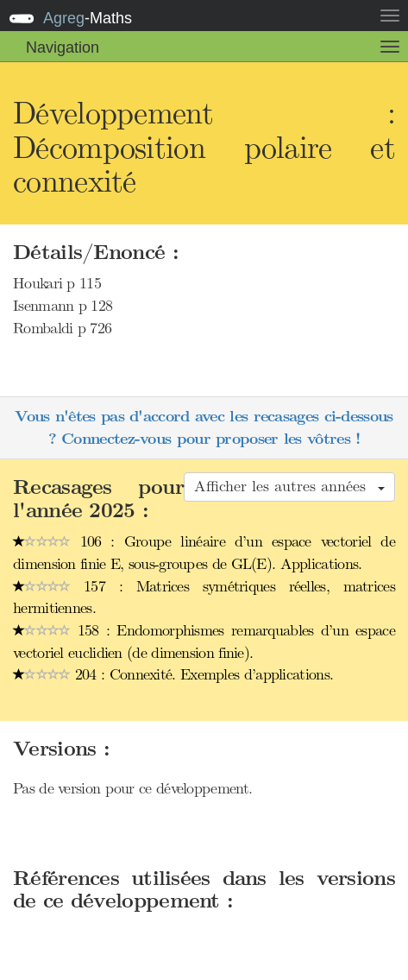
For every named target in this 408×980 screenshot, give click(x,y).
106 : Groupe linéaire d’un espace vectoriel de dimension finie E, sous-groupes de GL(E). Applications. (204, 553)
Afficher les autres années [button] (289, 486)
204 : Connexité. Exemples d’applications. (173, 674)
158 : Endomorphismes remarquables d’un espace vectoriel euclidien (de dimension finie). (204, 642)
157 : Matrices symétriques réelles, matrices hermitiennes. (204, 597)
